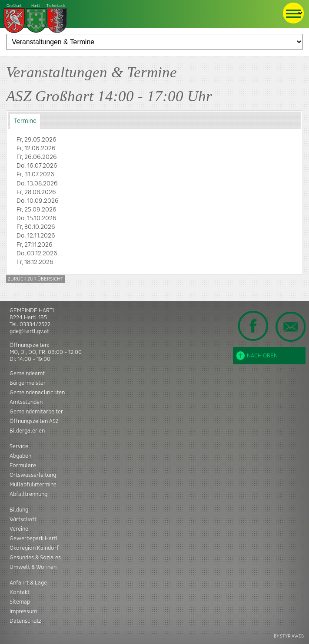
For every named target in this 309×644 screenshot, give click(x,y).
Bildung (19, 510)
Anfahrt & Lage (28, 583)
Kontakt (20, 592)
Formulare (23, 466)
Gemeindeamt (27, 373)
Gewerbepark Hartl (34, 538)
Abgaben (20, 456)
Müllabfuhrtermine (33, 485)
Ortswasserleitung (33, 475)
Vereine (19, 529)
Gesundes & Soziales (35, 558)
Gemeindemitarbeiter (36, 412)
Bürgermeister (28, 383)
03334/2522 (35, 324)
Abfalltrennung (28, 494)
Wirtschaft (23, 519)
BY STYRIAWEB (289, 636)
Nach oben (257, 356)
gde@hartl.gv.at (29, 331)
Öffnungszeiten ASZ (34, 421)
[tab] (25, 121)
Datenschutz (25, 621)
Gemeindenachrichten (37, 393)
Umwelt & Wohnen (33, 567)
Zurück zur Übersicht (35, 279)
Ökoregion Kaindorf (34, 548)
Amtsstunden (26, 402)
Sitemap (20, 602)
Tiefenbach (36, 19)
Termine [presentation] (25, 121)
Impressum (23, 611)
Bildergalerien (27, 431)
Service (19, 446)
